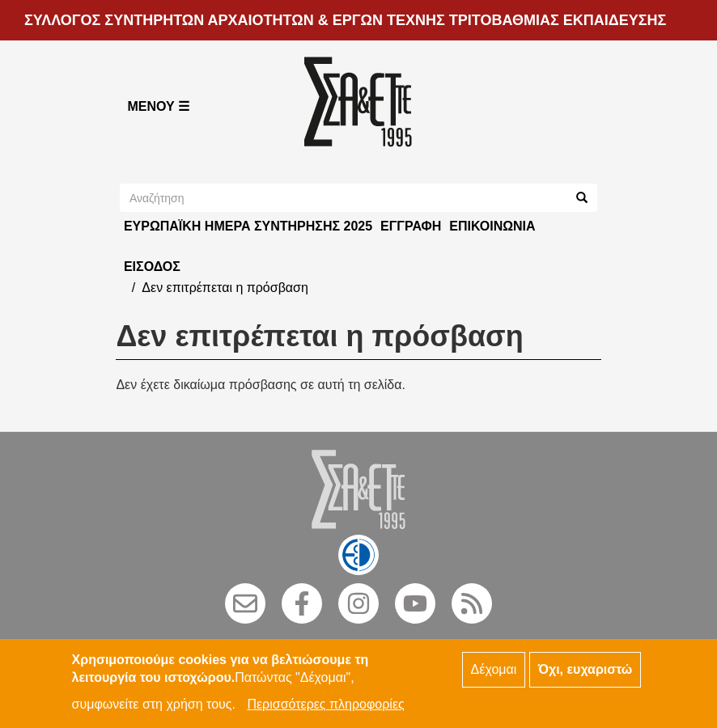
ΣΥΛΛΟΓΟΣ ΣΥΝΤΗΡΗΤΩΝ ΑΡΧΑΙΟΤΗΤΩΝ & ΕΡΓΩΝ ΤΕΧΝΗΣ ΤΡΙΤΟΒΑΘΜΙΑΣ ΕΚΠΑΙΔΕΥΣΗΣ (345, 20)
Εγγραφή (411, 226)
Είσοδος (152, 267)
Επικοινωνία (492, 226)
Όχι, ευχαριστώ (585, 673)
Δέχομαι (494, 673)
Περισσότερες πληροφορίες (325, 709)
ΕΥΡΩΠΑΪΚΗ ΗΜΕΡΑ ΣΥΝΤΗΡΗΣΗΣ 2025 (248, 226)
